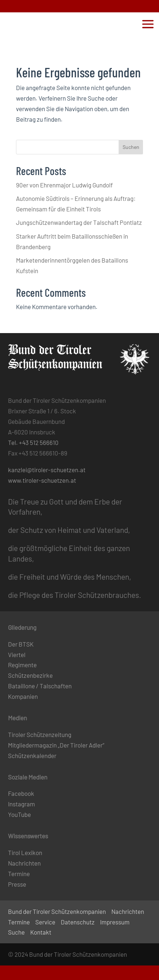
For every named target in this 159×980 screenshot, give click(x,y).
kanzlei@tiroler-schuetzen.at (47, 470)
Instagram (21, 804)
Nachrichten (24, 863)
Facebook (21, 793)
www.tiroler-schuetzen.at (42, 480)
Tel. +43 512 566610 (33, 442)
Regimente (22, 665)
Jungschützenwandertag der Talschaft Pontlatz (79, 222)
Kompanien (23, 696)
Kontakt (41, 932)
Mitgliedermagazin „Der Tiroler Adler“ (56, 745)
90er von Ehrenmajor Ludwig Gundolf (64, 185)
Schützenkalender (32, 756)
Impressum (115, 922)
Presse (17, 884)
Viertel (17, 655)
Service (45, 922)
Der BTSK (21, 644)
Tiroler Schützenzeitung (40, 734)
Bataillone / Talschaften (40, 686)
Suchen (131, 147)
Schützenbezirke (30, 675)
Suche (16, 932)
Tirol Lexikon (25, 853)
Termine (19, 874)
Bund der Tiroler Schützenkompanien (57, 911)
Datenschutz (78, 922)
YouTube (19, 814)
